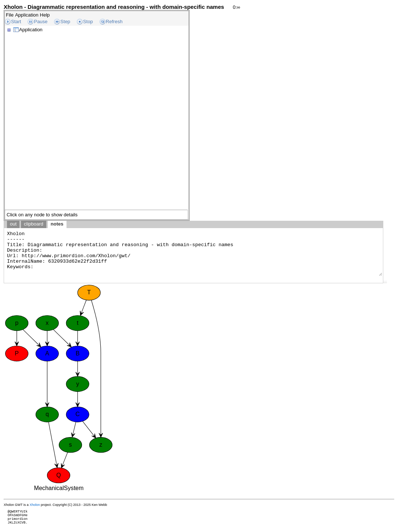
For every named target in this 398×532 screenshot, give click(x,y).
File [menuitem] (10, 15)
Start (16, 22)
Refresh (114, 22)
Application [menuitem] (27, 15)
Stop (88, 22)
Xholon (35, 505)
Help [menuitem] (45, 15)
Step (65, 22)
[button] (385, 281)
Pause (41, 22)
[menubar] (28, 15)
